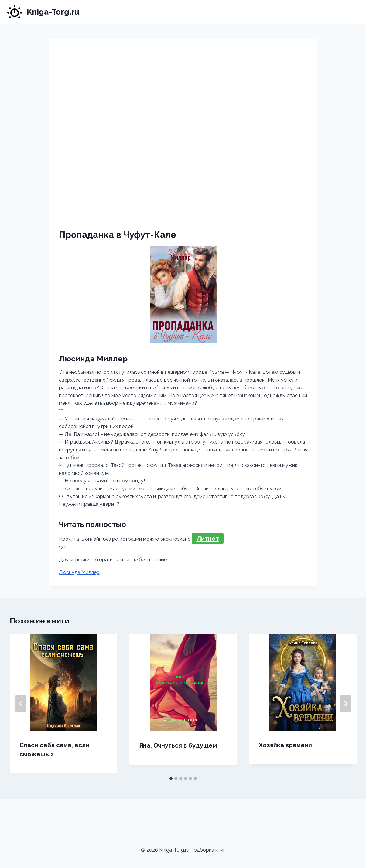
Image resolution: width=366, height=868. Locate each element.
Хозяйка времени (285, 745)
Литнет (208, 539)
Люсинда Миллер (79, 572)
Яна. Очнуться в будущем (178, 745)
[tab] (171, 778)
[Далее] (346, 704)
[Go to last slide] (21, 704)
